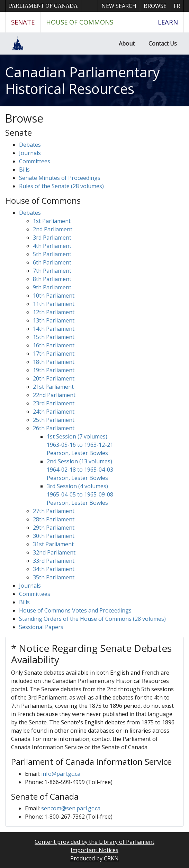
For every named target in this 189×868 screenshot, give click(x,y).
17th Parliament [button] (54, 354)
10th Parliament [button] (54, 296)
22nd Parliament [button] (54, 395)
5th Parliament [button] (52, 254)
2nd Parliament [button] (53, 229)
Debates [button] (30, 145)
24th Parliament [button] (54, 412)
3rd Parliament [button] (52, 238)
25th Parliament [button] (54, 420)
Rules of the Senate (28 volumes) (61, 186)
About (127, 44)
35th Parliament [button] (54, 577)
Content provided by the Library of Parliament (94, 842)
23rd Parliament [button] (54, 403)
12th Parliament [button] (54, 312)
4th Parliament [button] (52, 246)
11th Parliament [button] (54, 304)
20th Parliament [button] (54, 378)
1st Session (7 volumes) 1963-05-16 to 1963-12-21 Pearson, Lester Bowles (80, 445)
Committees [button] (35, 161)
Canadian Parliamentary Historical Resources (83, 80)
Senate (23, 22)
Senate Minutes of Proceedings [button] (60, 178)
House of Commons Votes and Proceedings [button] (75, 610)
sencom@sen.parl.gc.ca (71, 808)
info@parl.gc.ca (61, 774)
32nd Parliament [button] (54, 552)
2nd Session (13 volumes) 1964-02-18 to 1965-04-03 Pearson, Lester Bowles (80, 470)
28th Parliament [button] (54, 519)
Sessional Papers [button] (41, 627)
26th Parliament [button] (54, 428)
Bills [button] (24, 170)
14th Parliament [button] (54, 329)
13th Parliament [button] (54, 320)
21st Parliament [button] (53, 387)
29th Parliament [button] (54, 528)
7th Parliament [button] (52, 271)
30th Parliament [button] (54, 536)
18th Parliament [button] (54, 362)
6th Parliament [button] (52, 262)
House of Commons (80, 22)
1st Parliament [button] (52, 221)
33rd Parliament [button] (54, 561)
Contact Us (163, 44)
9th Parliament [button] (52, 287)
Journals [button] (30, 153)
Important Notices (94, 850)
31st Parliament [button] (53, 544)
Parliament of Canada (43, 6)
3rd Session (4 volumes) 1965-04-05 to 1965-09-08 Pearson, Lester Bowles (80, 494)
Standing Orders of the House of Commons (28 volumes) (92, 619)
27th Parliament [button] (54, 511)
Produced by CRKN (94, 858)
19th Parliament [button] (54, 370)
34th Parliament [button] (54, 569)
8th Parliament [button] (52, 279)
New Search (119, 6)
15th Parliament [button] (54, 337)
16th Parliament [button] (54, 345)
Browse (155, 6)
